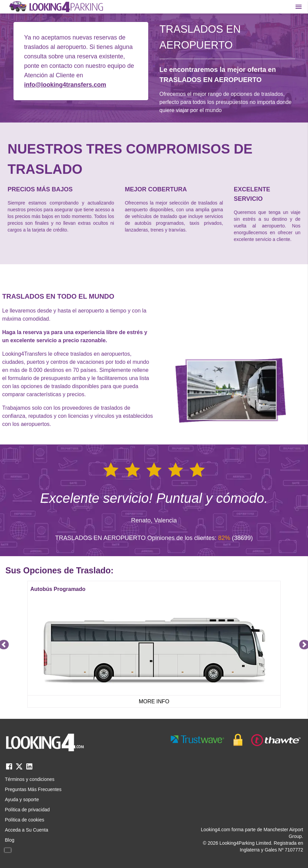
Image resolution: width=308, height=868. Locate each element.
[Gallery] (154, 644)
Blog (10, 840)
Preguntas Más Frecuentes (33, 789)
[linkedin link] (29, 769)
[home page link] (56, 7)
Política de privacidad (27, 810)
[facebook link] (9, 769)
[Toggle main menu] (299, 7)
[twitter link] (19, 769)
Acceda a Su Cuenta (27, 830)
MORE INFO (154, 701)
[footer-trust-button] (236, 740)
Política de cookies (25, 820)
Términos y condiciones (30, 779)
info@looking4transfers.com (65, 85)
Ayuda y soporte (22, 799)
